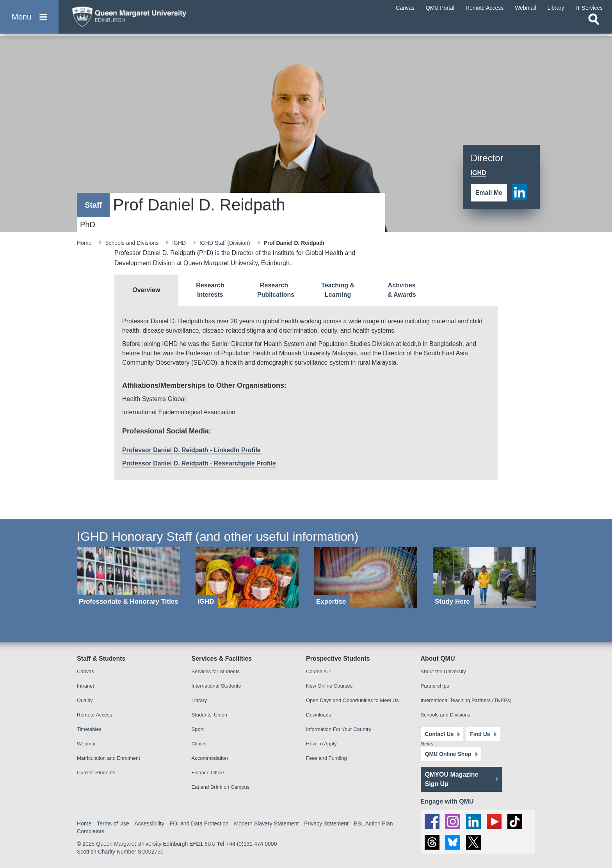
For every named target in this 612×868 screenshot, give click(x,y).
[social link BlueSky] (453, 842)
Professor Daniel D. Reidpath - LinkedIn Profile (191, 450)
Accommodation (210, 758)
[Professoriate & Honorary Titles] (128, 578)
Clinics (199, 744)
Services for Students (216, 671)
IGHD (180, 243)
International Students (216, 686)
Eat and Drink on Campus (221, 787)
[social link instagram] (453, 822)
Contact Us (439, 734)
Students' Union (209, 715)
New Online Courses (329, 686)
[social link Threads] (432, 842)
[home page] (141, 18)
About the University (443, 671)
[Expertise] (366, 578)
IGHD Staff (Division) (226, 243)
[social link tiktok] (515, 822)
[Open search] (594, 26)
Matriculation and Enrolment (109, 758)
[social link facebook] (432, 822)
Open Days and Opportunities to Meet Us (352, 700)
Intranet (85, 686)
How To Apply (321, 744)
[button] (29, 20)
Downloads (318, 715)
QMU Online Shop (448, 754)
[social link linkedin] (519, 192)
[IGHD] (247, 578)
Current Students (96, 773)
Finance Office (208, 773)
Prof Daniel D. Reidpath (294, 243)
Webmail (87, 744)
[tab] (146, 290)
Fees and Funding (326, 758)
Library (199, 700)
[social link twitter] (473, 842)
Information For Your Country (339, 729)
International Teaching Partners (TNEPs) (466, 700)
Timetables (89, 729)
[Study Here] (484, 578)
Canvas (85, 671)
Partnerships (435, 686)
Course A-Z (319, 671)
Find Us (480, 734)
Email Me (489, 193)
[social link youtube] (494, 822)
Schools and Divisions (133, 243)
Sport (198, 729)
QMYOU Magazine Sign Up (452, 779)
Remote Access (94, 715)
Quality (85, 700)
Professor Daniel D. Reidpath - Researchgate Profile (199, 463)
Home (85, 243)
